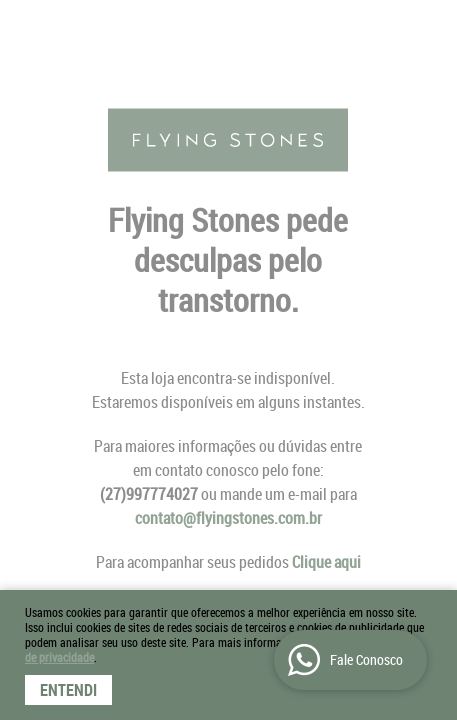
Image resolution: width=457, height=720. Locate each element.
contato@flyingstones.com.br (228, 518)
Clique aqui (326, 562)
